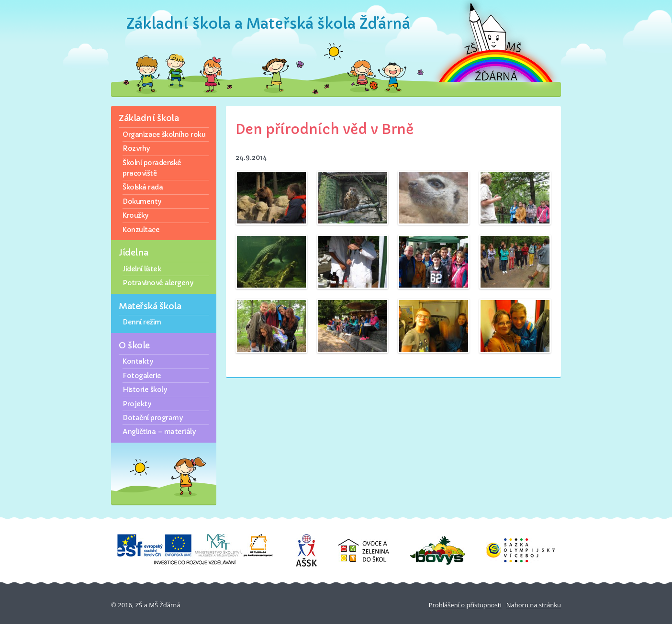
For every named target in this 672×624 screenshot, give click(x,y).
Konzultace (141, 230)
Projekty (137, 404)
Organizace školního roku (164, 134)
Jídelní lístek (142, 269)
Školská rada (143, 187)
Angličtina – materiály (159, 432)
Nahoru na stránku (534, 605)
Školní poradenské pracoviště (152, 168)
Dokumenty (142, 201)
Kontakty (138, 361)
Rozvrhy (136, 148)
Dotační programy (152, 418)
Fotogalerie (142, 376)
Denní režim (142, 322)
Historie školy (145, 390)
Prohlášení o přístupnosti (465, 605)
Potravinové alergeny (158, 283)
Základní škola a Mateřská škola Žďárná (268, 24)
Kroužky (135, 215)
